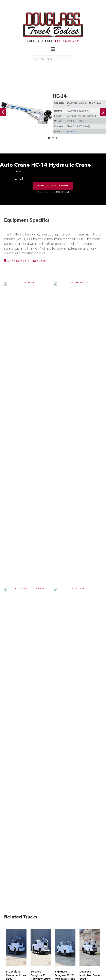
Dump (8, 961)
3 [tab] (54, 138)
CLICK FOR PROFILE (85, 955)
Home (31, 929)
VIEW (20, 479)
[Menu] (53, 49)
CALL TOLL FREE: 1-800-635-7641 (53, 192)
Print (18, 172)
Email (19, 178)
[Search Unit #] (53, 59)
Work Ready (35, 945)
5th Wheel (11, 949)
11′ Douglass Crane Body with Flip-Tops (89, 533)
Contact (32, 953)
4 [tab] (57, 138)
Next (103, 112)
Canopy (9, 953)
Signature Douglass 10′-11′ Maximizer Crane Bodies (65, 465)
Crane (8, 933)
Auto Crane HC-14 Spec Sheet (25, 261)
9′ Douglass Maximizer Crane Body (16, 463)
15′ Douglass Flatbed (14, 601)
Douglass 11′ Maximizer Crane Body (90, 463)
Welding (10, 937)
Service (9, 929)
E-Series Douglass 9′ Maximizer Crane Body (41, 465)
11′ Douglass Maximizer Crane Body (41, 603)
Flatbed (9, 957)
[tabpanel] (26, 113)
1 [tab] (49, 138)
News (30, 949)
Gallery (31, 937)
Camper (10, 942)
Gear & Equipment (39, 933)
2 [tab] (52, 138)
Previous (3, 112)
